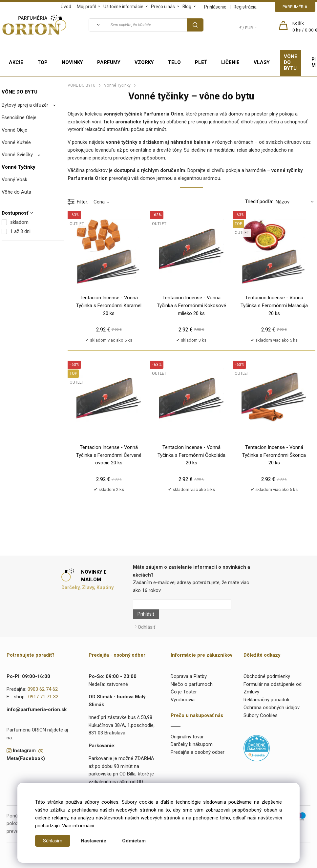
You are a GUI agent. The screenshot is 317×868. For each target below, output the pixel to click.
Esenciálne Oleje (19, 117)
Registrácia (245, 7)
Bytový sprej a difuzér (25, 105)
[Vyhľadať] (97, 25)
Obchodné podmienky (267, 663)
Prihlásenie (215, 7)
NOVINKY (72, 62)
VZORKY (144, 62)
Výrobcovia (183, 687)
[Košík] (305, 27)
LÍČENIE (230, 62)
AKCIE (16, 62)
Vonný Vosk (14, 180)
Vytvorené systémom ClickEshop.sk (158, 864)
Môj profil (86, 7)
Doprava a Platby (189, 663)
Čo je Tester (184, 679)
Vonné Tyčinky (18, 167)
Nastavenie (94, 841)
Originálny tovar (187, 724)
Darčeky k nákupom (192, 731)
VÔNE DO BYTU (291, 62)
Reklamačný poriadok (266, 687)
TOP (42, 62)
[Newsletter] (182, 604)
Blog (187, 7)
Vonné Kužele (16, 142)
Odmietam (134, 841)
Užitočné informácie (123, 7)
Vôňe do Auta (16, 192)
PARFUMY (109, 62)
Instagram (24, 737)
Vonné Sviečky (17, 155)
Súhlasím (53, 841)
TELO (174, 62)
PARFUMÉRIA (295, 7)
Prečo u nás (163, 7)
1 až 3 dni (20, 231)
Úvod (66, 7)
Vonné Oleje (14, 130)
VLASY (262, 62)
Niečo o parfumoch (192, 671)
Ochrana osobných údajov (272, 694)
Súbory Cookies (261, 702)
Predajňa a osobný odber (198, 739)
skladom (19, 222)
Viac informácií (78, 826)
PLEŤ (201, 62)
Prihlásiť (242, 604)
